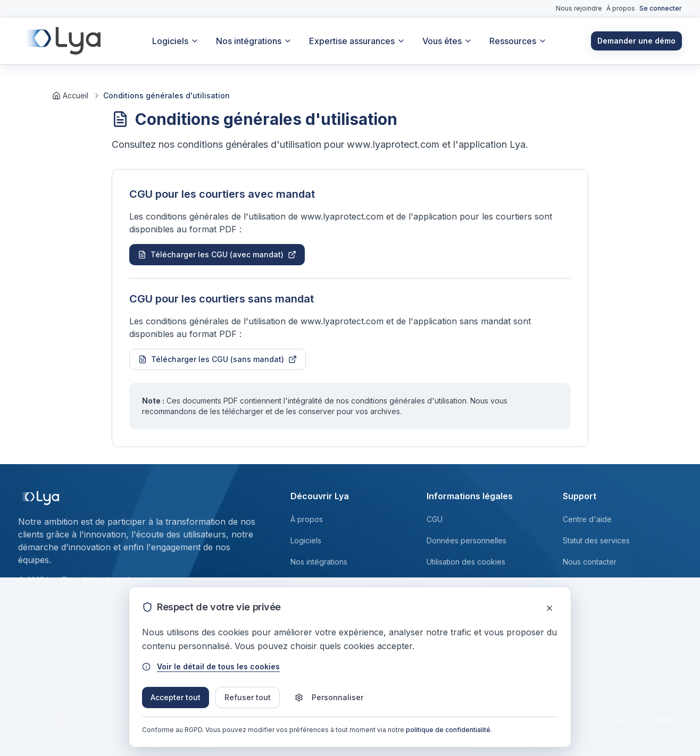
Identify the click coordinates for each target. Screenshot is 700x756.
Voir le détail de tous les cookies (211, 666)
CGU (435, 519)
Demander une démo (636, 41)
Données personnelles (466, 540)
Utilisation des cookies (466, 562)
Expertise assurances (357, 41)
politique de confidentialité (448, 730)
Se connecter (661, 8)
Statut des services (596, 540)
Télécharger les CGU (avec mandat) (217, 254)
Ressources (518, 41)
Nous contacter (590, 562)
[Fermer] (549, 608)
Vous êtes (447, 41)
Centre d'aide (587, 519)
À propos (621, 8)
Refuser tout (248, 697)
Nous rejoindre (579, 8)
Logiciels (176, 41)
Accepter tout (176, 697)
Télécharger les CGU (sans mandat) (218, 359)
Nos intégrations (254, 41)
